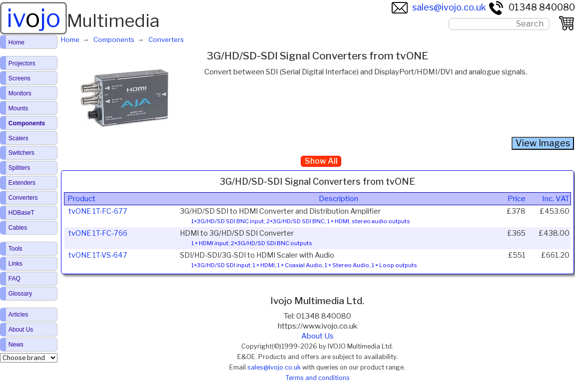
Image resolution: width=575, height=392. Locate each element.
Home (16, 42)
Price (517, 199)
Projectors (22, 63)
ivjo (33, 18)
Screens (19, 78)
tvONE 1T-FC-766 (98, 233)
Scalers (18, 138)
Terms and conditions (317, 378)
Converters (23, 198)
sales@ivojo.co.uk (439, 7)
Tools (15, 249)
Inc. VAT (556, 199)
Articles (18, 315)
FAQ (14, 279)
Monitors (20, 93)
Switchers (21, 153)
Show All (321, 161)
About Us (317, 336)
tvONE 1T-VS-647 (98, 255)
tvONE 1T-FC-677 (98, 211)
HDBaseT (21, 213)
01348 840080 (532, 7)
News (16, 345)
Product (81, 199)
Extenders (22, 183)
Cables (18, 228)
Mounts (18, 108)
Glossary (20, 294)
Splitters (19, 168)
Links (15, 264)
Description (338, 199)
